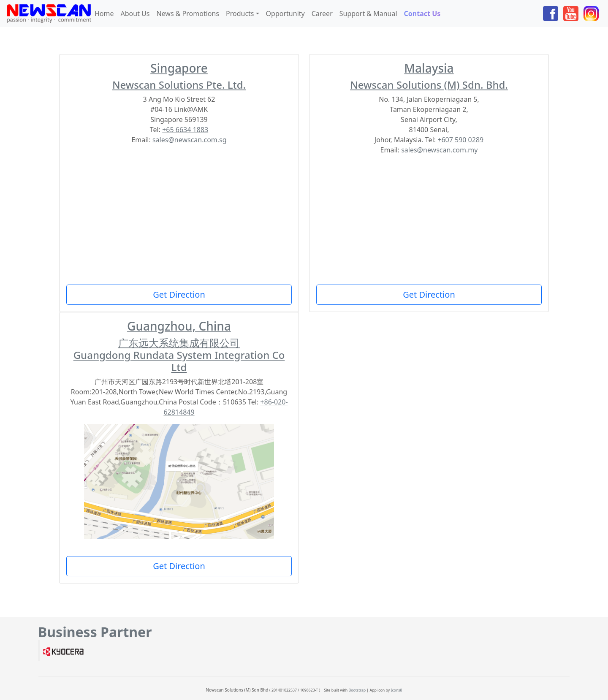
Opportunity (285, 14)
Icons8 (396, 690)
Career (322, 14)
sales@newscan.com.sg (190, 140)
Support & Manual (368, 14)
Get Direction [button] (179, 294)
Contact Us (424, 13)
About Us (135, 14)
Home (104, 14)
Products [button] (240, 14)
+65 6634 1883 (185, 130)
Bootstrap (357, 690)
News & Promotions (188, 14)
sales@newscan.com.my (439, 150)
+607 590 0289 (460, 140)
